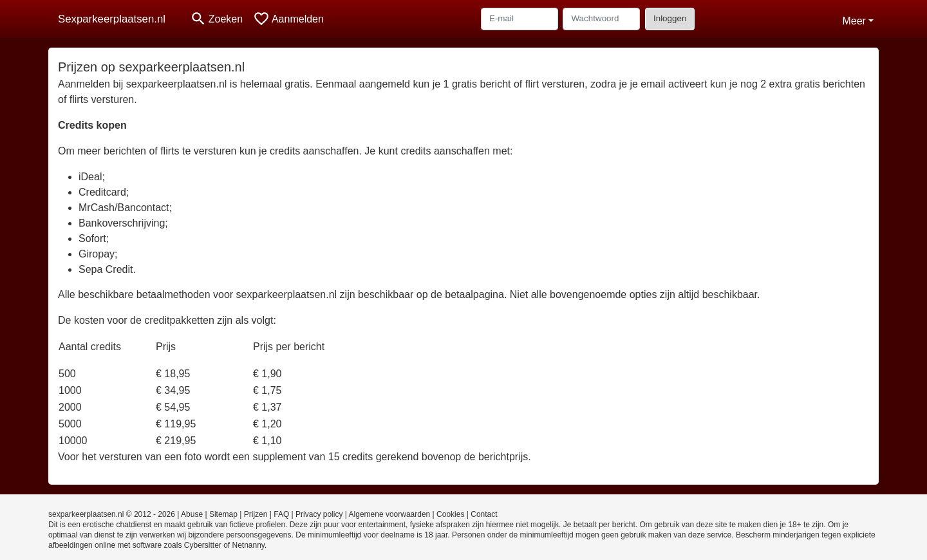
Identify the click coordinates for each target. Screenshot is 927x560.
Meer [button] (854, 21)
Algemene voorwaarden (390, 514)
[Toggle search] (216, 19)
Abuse (192, 514)
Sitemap (223, 514)
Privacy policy (319, 514)
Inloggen (670, 18)
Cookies (450, 514)
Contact (484, 514)
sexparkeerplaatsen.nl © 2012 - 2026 (112, 514)
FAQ (281, 514)
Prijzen (256, 514)
